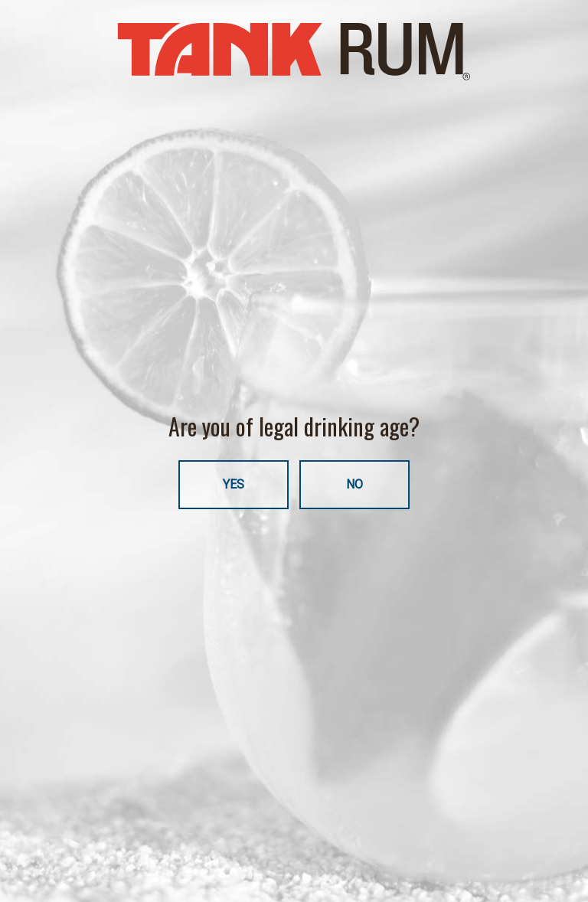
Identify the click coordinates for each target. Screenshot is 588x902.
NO (354, 484)
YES (234, 484)
